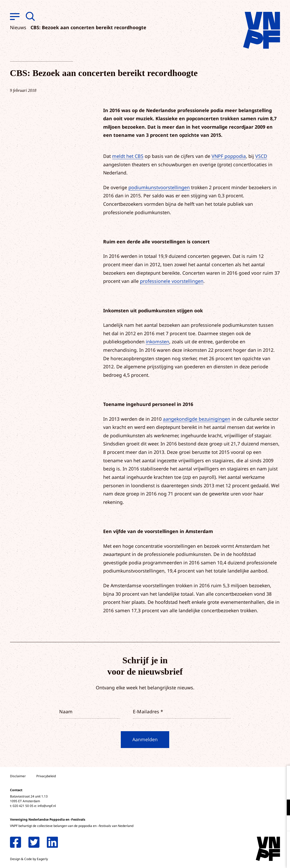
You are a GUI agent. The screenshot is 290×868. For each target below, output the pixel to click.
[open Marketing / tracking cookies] (282, 824)
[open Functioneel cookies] (282, 808)
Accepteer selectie (245, 858)
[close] (282, 775)
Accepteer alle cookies (245, 843)
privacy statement (264, 790)
